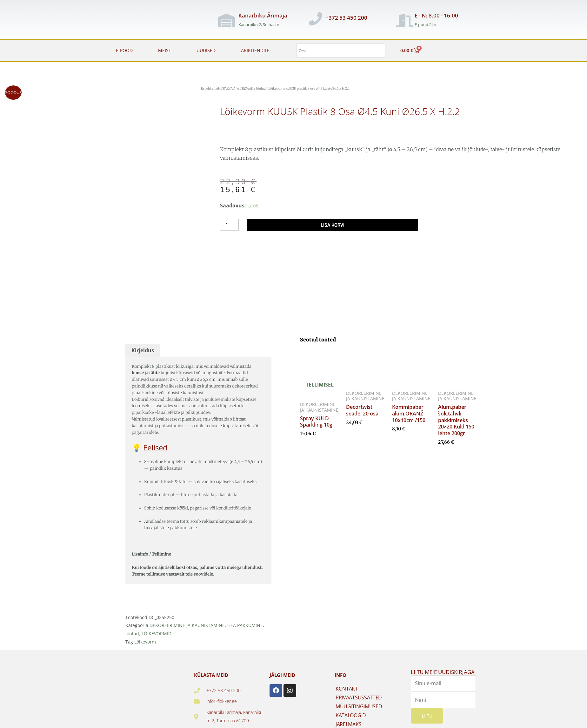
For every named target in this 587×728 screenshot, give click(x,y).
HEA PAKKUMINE (245, 623)
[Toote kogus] (229, 225)
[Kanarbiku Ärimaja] (226, 20)
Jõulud (261, 88)
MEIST (165, 50)
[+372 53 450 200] (316, 19)
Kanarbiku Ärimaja (263, 15)
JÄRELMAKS (348, 722)
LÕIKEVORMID (157, 631)
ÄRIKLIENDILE (255, 50)
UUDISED (206, 50)
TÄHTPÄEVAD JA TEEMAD (234, 88)
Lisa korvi (333, 225)
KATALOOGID (351, 713)
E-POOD (124, 50)
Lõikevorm (145, 639)
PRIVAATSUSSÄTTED (359, 695)
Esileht (206, 88)
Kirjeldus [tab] (143, 348)
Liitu (427, 713)
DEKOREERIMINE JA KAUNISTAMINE (187, 623)
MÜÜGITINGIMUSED (359, 704)
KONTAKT (347, 686)
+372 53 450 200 (346, 18)
